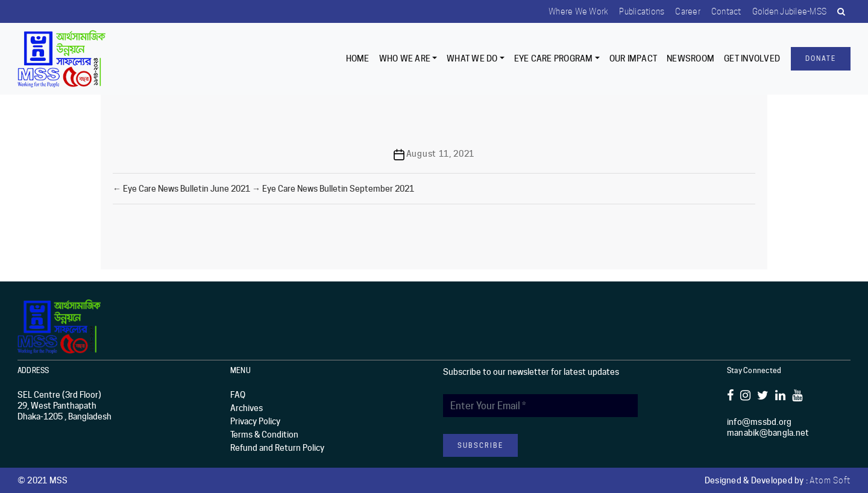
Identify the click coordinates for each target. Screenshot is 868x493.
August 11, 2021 (440, 154)
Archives (247, 408)
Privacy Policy (255, 421)
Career (684, 11)
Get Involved (752, 58)
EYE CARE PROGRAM (554, 58)
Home (358, 58)
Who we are (405, 58)
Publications (636, 11)
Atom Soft (830, 480)
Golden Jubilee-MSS (787, 11)
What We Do (472, 58)
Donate (821, 58)
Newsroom (690, 58)
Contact (723, 11)
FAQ (238, 395)
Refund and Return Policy (277, 448)
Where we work (572, 11)
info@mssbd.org (759, 422)
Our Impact (634, 58)
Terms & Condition (264, 435)
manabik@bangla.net (768, 433)
